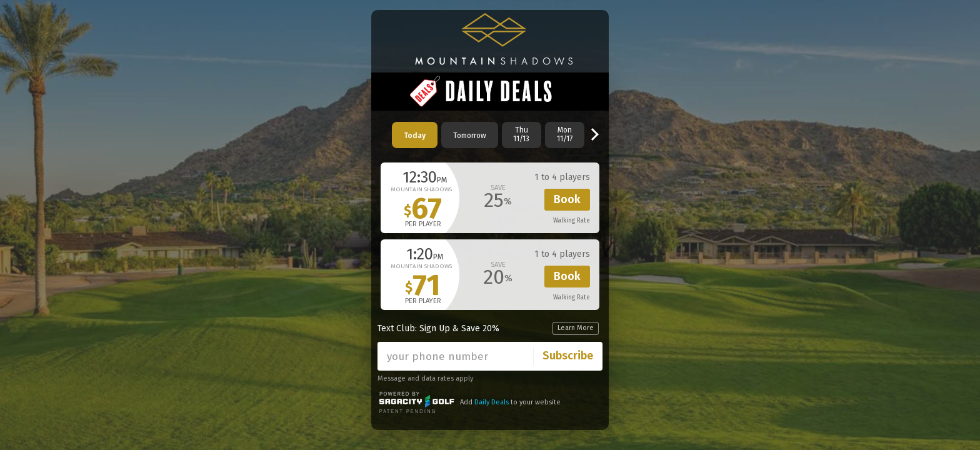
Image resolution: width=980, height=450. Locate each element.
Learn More (576, 328)
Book (567, 199)
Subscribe (568, 356)
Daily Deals (492, 402)
